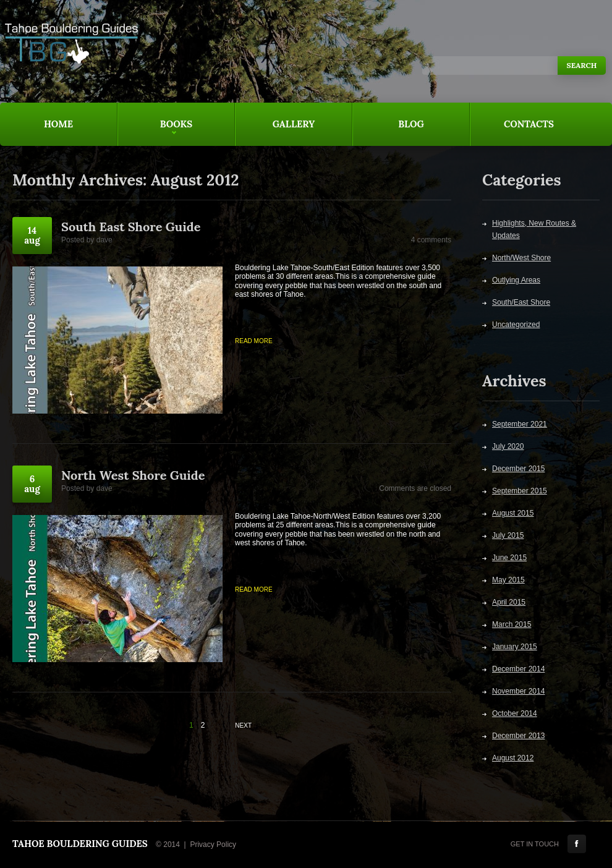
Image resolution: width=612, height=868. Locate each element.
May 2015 (508, 580)
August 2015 (513, 513)
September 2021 (520, 424)
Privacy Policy (213, 845)
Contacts (529, 124)
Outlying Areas (516, 280)
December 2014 (518, 669)
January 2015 (515, 647)
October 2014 (515, 713)
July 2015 (508, 535)
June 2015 (509, 558)
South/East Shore (521, 302)
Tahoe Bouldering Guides (80, 844)
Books (155, 132)
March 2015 (512, 624)
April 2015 (509, 602)
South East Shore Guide (131, 227)
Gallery (294, 124)
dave (104, 240)
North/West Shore (521, 258)
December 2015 (518, 469)
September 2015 (520, 491)
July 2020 (508, 446)
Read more (254, 341)
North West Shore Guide (133, 475)
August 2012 (513, 758)
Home (58, 124)
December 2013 (518, 736)
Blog (411, 124)
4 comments (431, 240)
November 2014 (518, 691)
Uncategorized (516, 325)
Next (243, 725)
